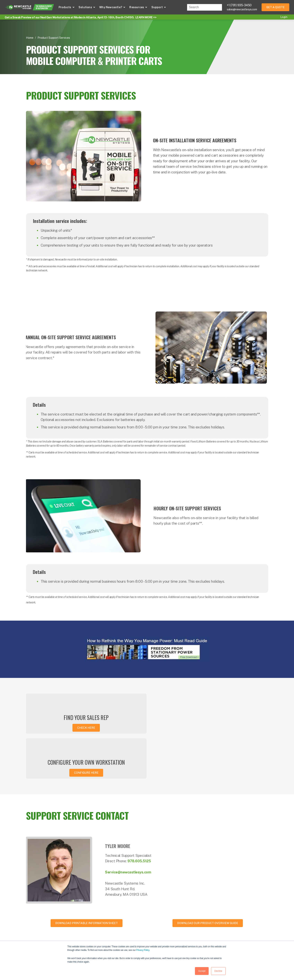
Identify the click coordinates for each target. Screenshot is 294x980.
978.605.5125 (153, 816)
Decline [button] (218, 971)
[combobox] (205, 7)
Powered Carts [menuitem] (160, 923)
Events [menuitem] (195, 938)
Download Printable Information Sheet (87, 878)
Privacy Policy (143, 950)
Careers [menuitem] (236, 938)
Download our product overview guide (208, 878)
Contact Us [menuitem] (238, 931)
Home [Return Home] (30, 38)
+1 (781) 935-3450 (239, 5)
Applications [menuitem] (158, 938)
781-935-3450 (47, 927)
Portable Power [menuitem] (160, 931)
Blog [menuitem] (193, 931)
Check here (84, 728)
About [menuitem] (235, 923)
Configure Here (210, 728)
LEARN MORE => (146, 17)
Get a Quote (275, 7)
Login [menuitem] (284, 17)
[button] (66, 7)
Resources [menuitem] (197, 923)
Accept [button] (202, 971)
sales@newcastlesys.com (242, 9)
